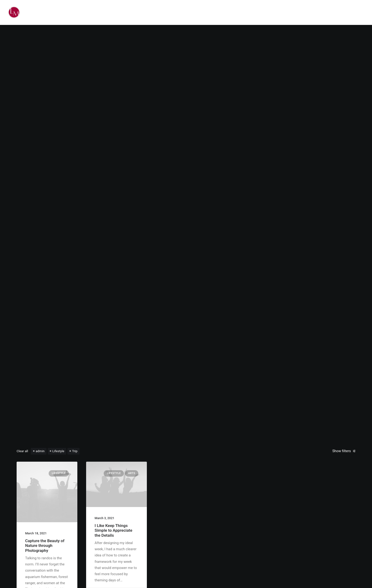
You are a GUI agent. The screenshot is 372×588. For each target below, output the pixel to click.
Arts (132, 473)
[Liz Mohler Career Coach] (14, 12)
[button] (47, 492)
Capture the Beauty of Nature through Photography (45, 546)
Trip (75, 451)
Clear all (22, 451)
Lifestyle (58, 451)
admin (40, 451)
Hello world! (186, 241)
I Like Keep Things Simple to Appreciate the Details (114, 530)
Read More (186, 256)
